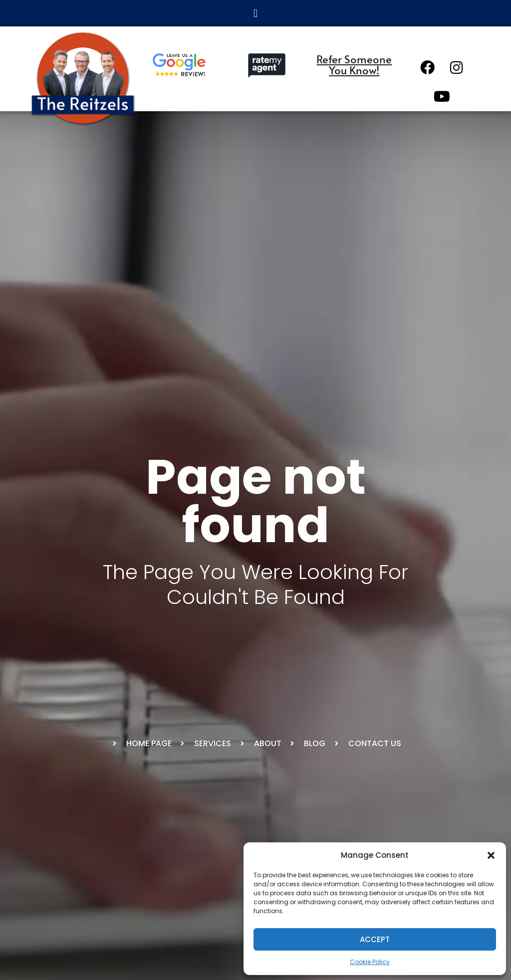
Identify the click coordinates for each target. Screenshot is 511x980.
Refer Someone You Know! (354, 64)
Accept (375, 939)
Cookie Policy (370, 962)
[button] (491, 855)
